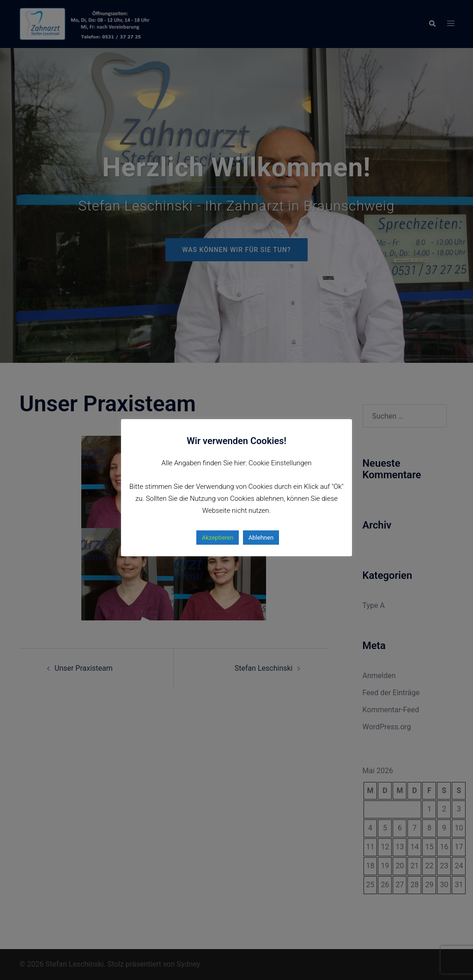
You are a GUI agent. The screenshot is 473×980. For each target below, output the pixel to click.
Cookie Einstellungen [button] (280, 463)
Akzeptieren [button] (218, 538)
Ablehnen (261, 538)
